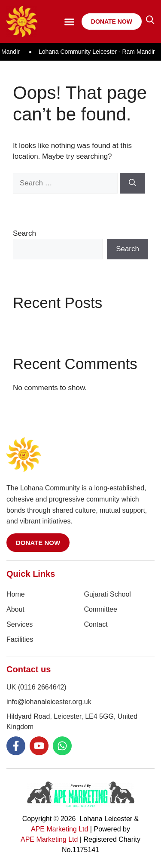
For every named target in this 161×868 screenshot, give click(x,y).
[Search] (132, 183)
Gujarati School (108, 594)
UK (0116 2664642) (36, 687)
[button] (69, 22)
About (15, 609)
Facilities (20, 639)
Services (20, 624)
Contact (96, 624)
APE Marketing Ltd (59, 829)
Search (24, 233)
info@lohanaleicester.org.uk (49, 702)
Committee (101, 609)
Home (16, 594)
